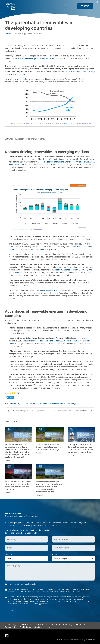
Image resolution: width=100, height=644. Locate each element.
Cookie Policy (25, 627)
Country (8, 554)
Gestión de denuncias (43, 627)
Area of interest (59, 554)
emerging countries (39, 403)
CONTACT (85, 6)
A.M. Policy (80, 624)
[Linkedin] (7, 635)
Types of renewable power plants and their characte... (74, 411)
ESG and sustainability (48, 290)
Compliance (55, 624)
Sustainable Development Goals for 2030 (36, 58)
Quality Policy (11, 624)
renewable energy (69, 403)
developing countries (20, 403)
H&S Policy (68, 624)
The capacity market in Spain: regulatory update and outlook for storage (49, 447)
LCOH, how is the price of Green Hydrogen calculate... (29, 411)
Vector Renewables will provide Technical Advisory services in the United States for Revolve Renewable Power (49, 487)
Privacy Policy (11, 627)
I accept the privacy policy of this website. (23, 584)
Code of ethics (41, 624)
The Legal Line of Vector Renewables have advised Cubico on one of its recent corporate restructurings (81, 448)
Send (11, 611)
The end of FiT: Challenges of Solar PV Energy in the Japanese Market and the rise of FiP (18, 485)
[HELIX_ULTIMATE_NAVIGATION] (66, 6)
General (8, 34)
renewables (54, 403)
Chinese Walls (25, 624)
